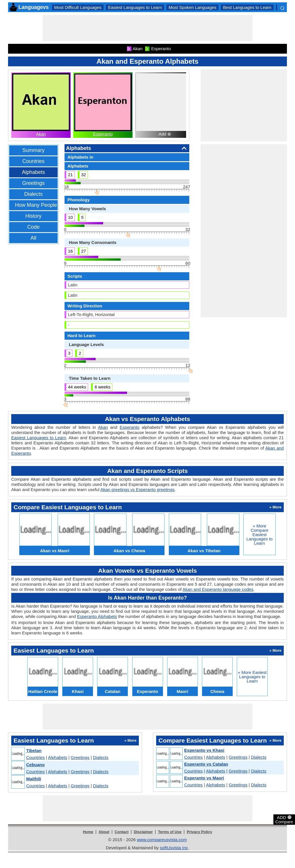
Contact (122, 832)
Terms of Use (170, 832)
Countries (33, 161)
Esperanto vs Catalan (206, 764)
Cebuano (35, 765)
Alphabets (33, 172)
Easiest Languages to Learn (135, 7)
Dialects (33, 194)
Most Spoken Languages (192, 7)
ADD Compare (284, 819)
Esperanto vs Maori (204, 778)
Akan (41, 134)
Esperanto (103, 134)
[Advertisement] (147, 28)
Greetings (33, 183)
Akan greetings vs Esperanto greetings (137, 490)
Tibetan (34, 750)
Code (33, 227)
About (104, 832)
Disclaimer (143, 832)
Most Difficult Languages (78, 7)
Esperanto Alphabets (97, 616)
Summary (33, 150)
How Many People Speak (44, 205)
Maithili (34, 779)
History (33, 216)
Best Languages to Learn (247, 7)
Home (88, 832)
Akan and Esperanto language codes (218, 589)
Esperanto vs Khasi (204, 750)
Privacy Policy (199, 832)
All (33, 238)
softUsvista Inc (174, 848)
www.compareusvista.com (162, 840)
